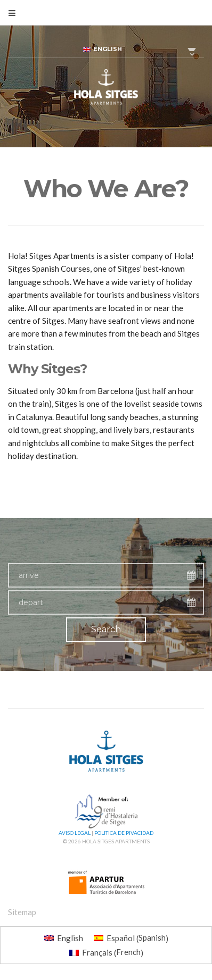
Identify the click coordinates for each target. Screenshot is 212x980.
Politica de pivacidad (124, 833)
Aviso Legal (75, 833)
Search (106, 629)
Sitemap (22, 912)
